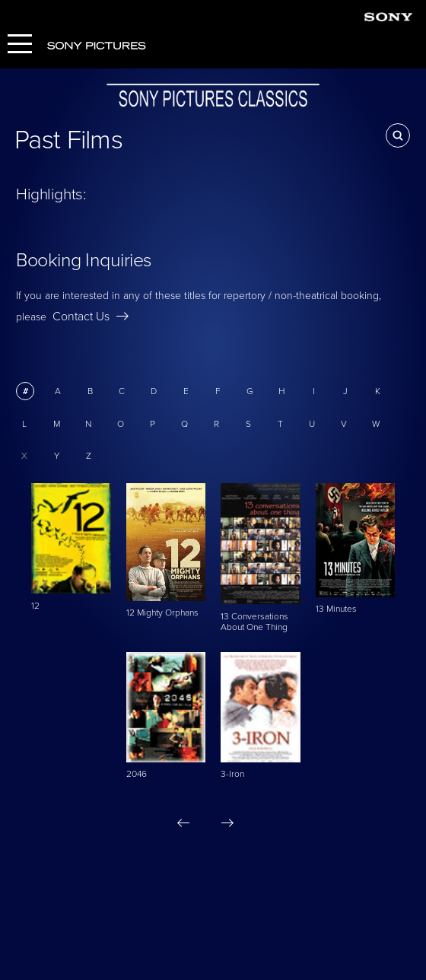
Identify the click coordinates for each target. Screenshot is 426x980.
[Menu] (20, 45)
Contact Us (91, 317)
